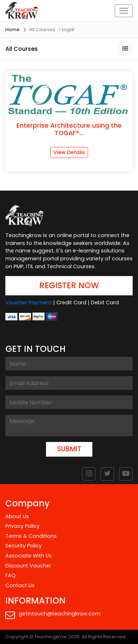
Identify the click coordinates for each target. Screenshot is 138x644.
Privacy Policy (22, 526)
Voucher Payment (29, 303)
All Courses (22, 49)
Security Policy (24, 546)
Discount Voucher (28, 566)
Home (12, 30)
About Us (17, 516)
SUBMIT (69, 449)
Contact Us (20, 585)
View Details (69, 152)
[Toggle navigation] (124, 11)
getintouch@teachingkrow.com (53, 615)
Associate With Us (29, 556)
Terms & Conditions (31, 536)
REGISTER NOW (69, 285)
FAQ (11, 575)
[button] (125, 49)
